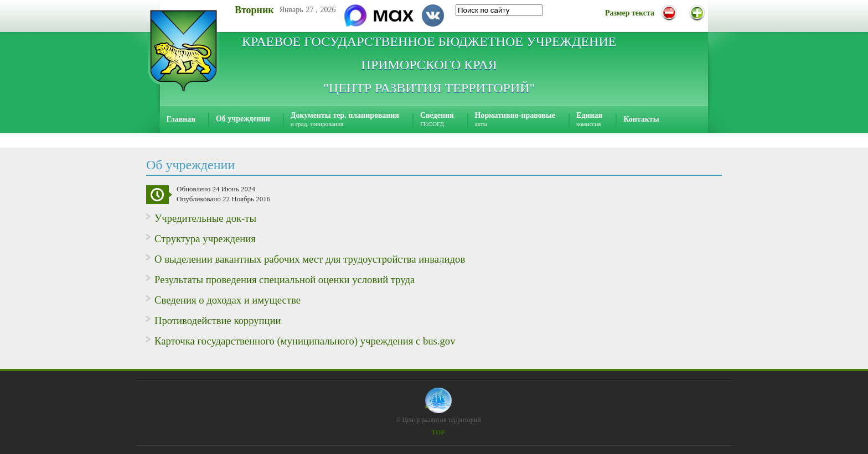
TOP (438, 432)
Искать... (456, 5)
